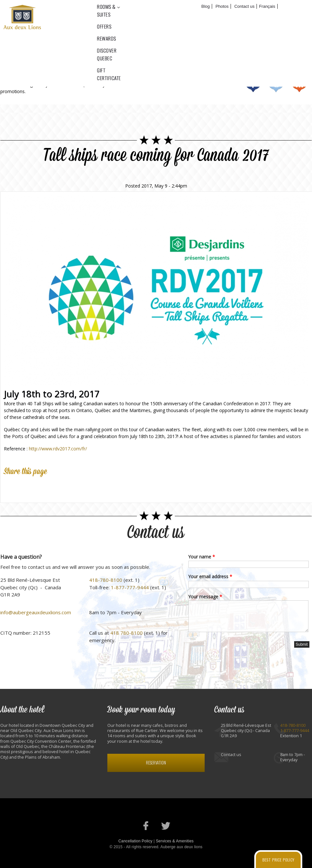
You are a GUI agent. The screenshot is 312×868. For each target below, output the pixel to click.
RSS (299, 85)
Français (267, 6)
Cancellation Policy (135, 841)
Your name (202, 557)
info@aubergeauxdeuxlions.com (36, 612)
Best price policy (278, 860)
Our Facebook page (146, 826)
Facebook (253, 85)
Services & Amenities (175, 841)
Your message (205, 597)
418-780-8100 (106, 580)
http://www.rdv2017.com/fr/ (58, 449)
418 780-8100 (126, 633)
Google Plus (39, 487)
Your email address (210, 576)
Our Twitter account (166, 826)
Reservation (156, 763)
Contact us (156, 533)
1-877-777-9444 (130, 587)
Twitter (276, 85)
